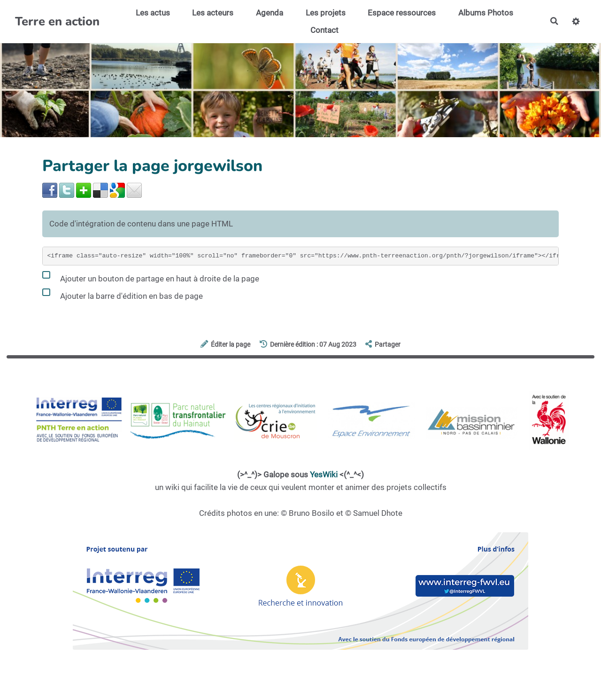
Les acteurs (213, 13)
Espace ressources (401, 13)
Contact (324, 30)
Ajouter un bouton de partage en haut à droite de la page (151, 277)
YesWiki (324, 474)
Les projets (325, 13)
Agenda (269, 13)
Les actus (152, 13)
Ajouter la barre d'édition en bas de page (123, 294)
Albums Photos (485, 13)
